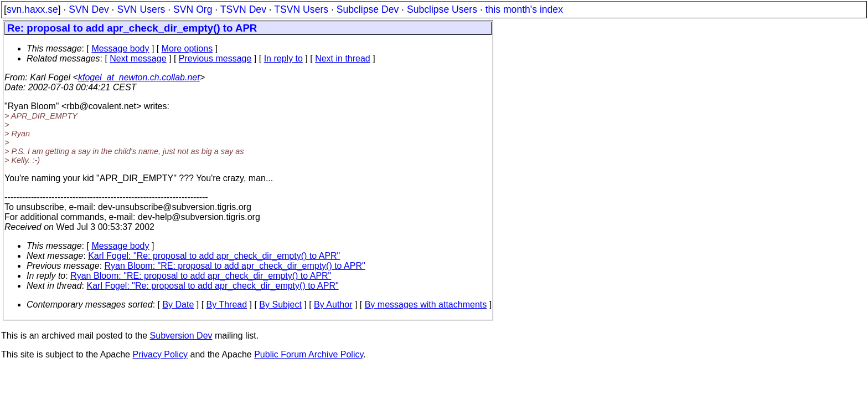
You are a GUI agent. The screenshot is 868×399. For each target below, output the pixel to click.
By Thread (227, 305)
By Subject (280, 305)
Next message (138, 58)
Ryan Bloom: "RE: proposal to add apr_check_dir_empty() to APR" (235, 266)
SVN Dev (89, 9)
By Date (178, 305)
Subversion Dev (181, 336)
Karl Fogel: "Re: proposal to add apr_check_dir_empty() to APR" (214, 256)
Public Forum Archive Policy (309, 354)
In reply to (283, 58)
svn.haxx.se (32, 9)
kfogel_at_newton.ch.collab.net (139, 77)
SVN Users (141, 9)
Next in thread (343, 58)
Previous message (215, 58)
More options (187, 48)
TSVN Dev (243, 9)
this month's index (524, 9)
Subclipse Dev (368, 9)
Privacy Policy (160, 354)
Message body (120, 48)
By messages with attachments (426, 305)
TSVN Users (301, 9)
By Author (333, 305)
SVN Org (193, 9)
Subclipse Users (442, 9)
